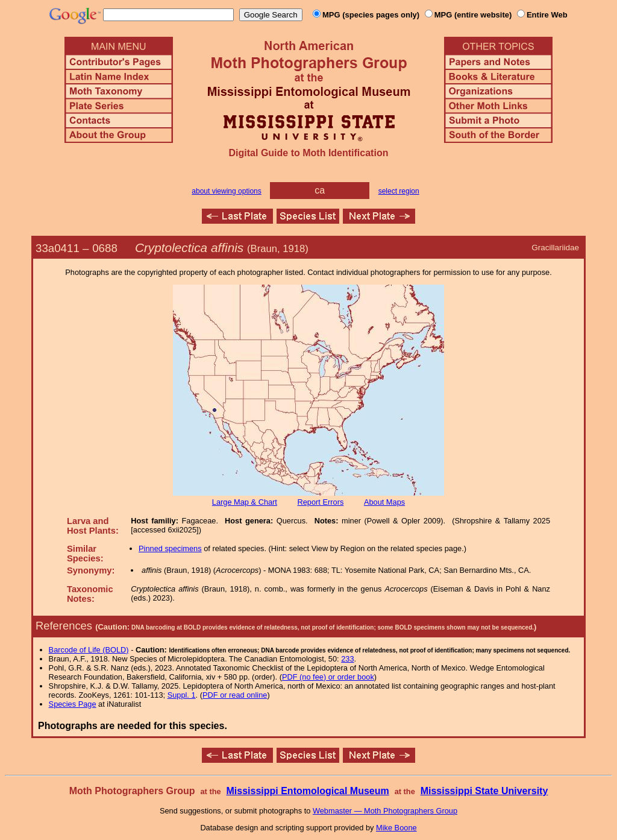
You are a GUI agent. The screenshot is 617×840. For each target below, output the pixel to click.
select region (399, 191)
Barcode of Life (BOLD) (89, 650)
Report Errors (321, 502)
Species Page (73, 704)
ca (320, 190)
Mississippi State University (484, 791)
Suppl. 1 (182, 695)
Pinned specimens (170, 548)
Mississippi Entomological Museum (307, 791)
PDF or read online (235, 695)
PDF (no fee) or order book (328, 677)
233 (347, 659)
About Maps (384, 502)
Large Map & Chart (245, 502)
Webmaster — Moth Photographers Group (385, 811)
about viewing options (226, 191)
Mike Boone (396, 828)
